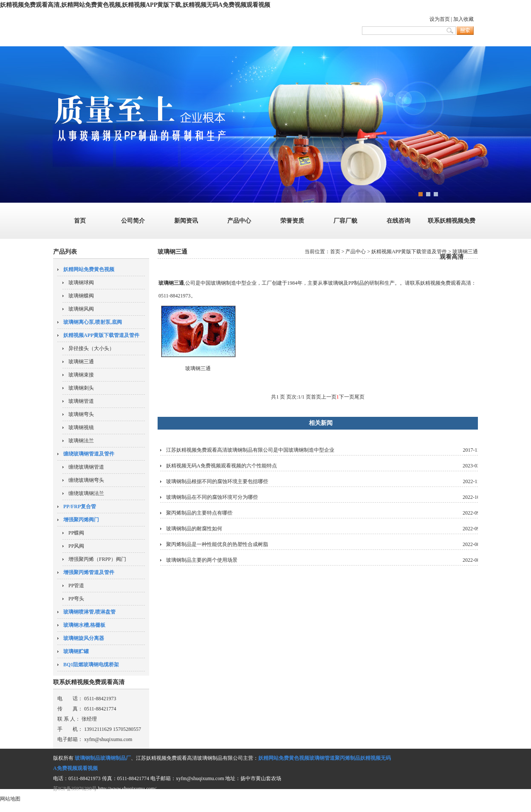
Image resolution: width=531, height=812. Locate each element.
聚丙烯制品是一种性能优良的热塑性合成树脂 (217, 544)
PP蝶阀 (76, 533)
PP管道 (76, 586)
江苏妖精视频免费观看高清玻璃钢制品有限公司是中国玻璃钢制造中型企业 (250, 450)
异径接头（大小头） (91, 348)
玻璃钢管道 (81, 401)
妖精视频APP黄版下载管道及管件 (409, 252)
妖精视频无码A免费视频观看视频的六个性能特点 (222, 466)
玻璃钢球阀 (81, 283)
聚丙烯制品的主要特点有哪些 (199, 513)
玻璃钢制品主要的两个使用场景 (202, 560)
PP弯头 (76, 599)
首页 (80, 221)
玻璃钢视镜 (81, 427)
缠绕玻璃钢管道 (86, 467)
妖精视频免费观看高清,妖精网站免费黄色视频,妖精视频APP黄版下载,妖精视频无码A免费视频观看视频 (135, 5)
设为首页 (440, 19)
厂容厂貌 (345, 221)
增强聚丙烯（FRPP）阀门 (97, 559)
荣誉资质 (292, 221)
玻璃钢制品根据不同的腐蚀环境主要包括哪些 (217, 481)
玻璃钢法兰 (81, 441)
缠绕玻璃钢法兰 (86, 493)
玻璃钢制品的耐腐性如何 (194, 529)
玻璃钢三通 (81, 362)
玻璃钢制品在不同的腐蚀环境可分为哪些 (212, 497)
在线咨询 (398, 221)
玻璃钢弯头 (81, 414)
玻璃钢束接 (81, 375)
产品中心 (239, 221)
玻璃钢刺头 (81, 388)
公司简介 (133, 221)
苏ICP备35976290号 (75, 789)
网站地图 (10, 799)
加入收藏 (463, 19)
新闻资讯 (186, 221)
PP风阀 (76, 546)
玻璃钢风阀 (81, 309)
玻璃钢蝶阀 (81, 296)
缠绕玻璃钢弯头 (86, 480)
